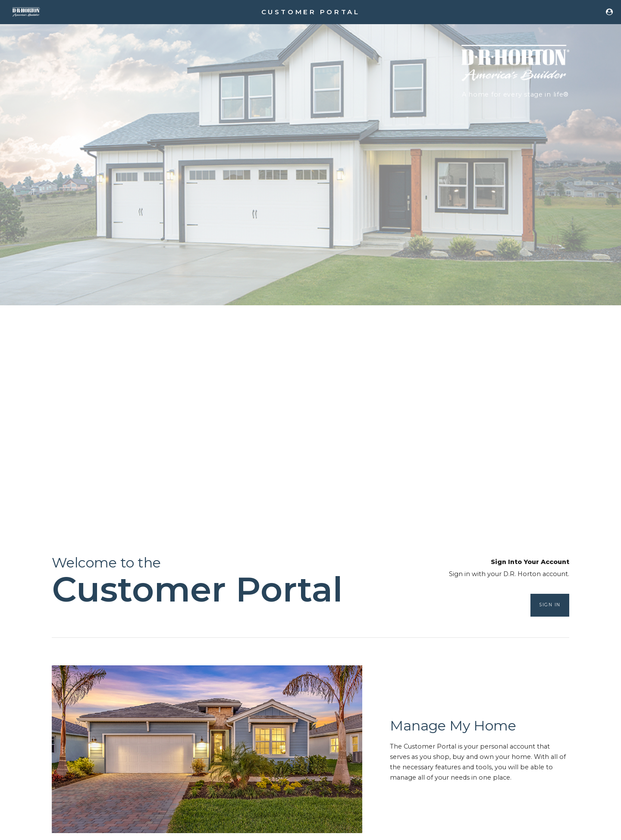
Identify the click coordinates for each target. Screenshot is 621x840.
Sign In (550, 605)
